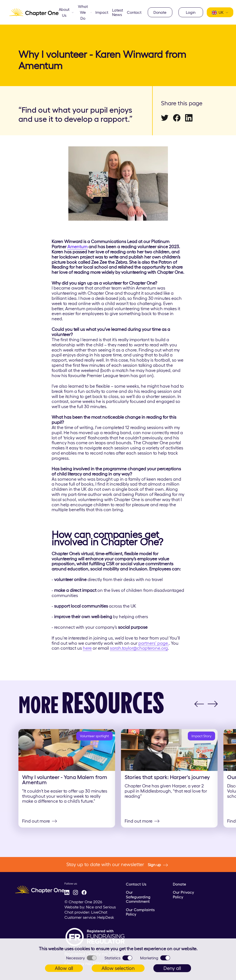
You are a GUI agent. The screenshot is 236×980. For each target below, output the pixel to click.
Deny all (172, 968)
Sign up (158, 865)
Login (191, 12)
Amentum (77, 247)
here (87, 648)
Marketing (155, 958)
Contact (134, 12)
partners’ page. (154, 643)
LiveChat (99, 912)
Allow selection (118, 968)
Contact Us (136, 884)
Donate (160, 12)
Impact (102, 12)
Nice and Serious (101, 907)
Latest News (118, 12)
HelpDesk (106, 917)
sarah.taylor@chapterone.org (139, 648)
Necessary (81, 958)
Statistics (118, 958)
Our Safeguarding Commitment (138, 897)
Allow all (64, 968)
